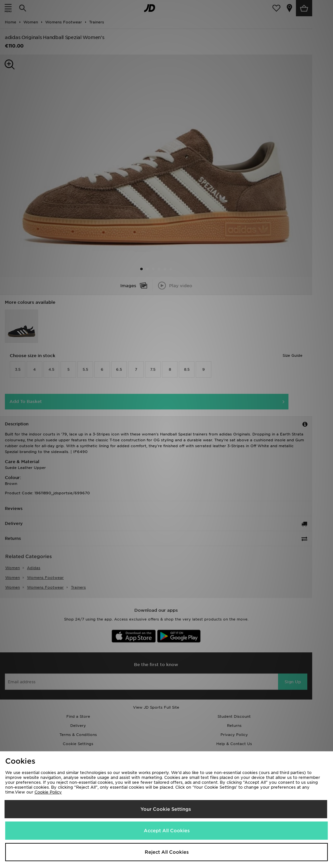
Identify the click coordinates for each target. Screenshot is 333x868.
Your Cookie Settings (166, 809)
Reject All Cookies (167, 852)
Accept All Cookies (167, 831)
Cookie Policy (48, 792)
